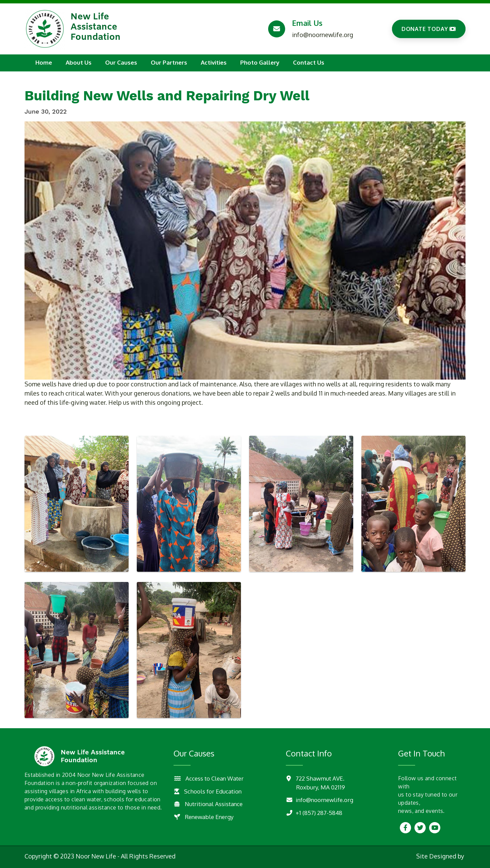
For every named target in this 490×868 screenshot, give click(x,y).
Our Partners (169, 62)
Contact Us (309, 62)
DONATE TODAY (429, 29)
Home (44, 62)
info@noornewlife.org (323, 35)
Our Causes (121, 62)
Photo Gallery (260, 62)
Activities (214, 62)
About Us (79, 62)
